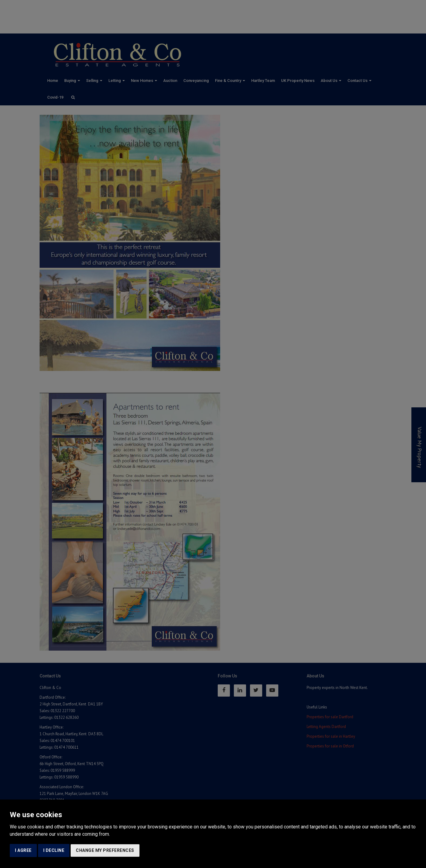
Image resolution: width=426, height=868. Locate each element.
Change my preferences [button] (105, 850)
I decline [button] (54, 850)
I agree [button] (23, 850)
